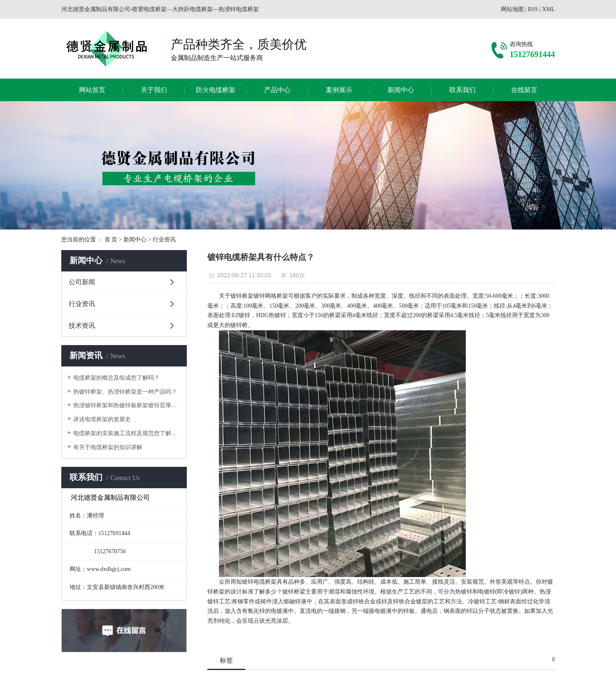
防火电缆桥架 (216, 90)
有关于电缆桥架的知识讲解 (108, 447)
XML (548, 9)
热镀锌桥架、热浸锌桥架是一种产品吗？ (125, 392)
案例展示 (339, 90)
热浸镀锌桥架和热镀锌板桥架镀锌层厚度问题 (127, 405)
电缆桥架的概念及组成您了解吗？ (116, 378)
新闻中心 (401, 90)
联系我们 (463, 90)
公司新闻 (82, 282)
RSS (533, 9)
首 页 (111, 240)
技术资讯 (82, 326)
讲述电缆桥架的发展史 (102, 419)
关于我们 (154, 90)
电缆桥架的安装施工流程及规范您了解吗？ (127, 433)
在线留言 (524, 90)
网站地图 (512, 9)
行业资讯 (164, 240)
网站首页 (92, 90)
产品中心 (277, 90)
